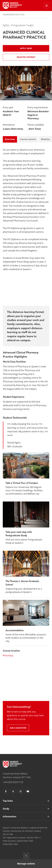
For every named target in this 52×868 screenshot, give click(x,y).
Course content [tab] (28, 139)
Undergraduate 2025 (14, 14)
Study (6, 809)
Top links (8, 801)
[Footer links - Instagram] (21, 791)
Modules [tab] (45, 139)
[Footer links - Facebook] (6, 791)
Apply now (26, 48)
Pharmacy (8, 655)
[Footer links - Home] (12, 764)
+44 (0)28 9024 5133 (13, 782)
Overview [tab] (10, 139)
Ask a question (18, 728)
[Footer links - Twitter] (13, 791)
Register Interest (26, 57)
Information (10, 816)
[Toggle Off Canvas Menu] (46, 5)
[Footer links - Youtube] (28, 791)
